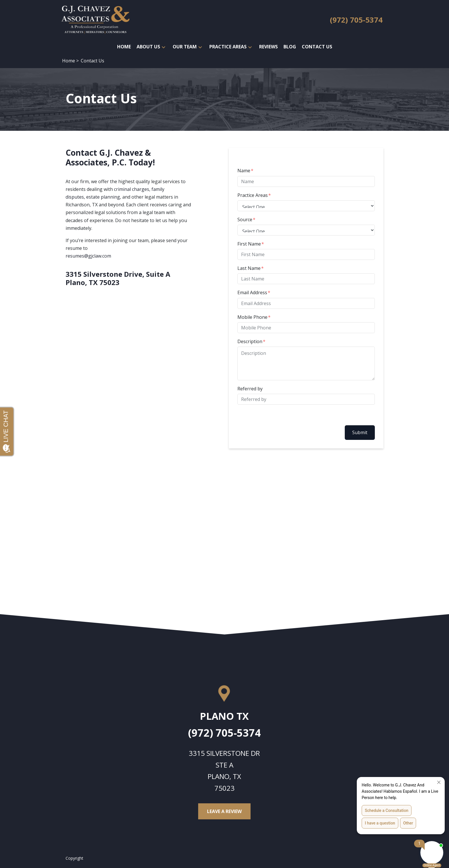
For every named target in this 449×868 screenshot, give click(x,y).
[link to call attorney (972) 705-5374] (356, 20)
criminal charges (132, 189)
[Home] (124, 47)
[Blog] (290, 47)
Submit (360, 432)
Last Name (249, 268)
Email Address (252, 292)
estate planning (103, 197)
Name (244, 171)
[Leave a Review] (224, 811)
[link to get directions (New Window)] (224, 718)
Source (245, 220)
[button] (164, 47)
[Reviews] (268, 47)
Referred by (250, 389)
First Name (249, 244)
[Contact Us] (317, 47)
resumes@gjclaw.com (88, 256)
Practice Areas (253, 195)
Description (250, 341)
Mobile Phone (252, 317)
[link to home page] (95, 19)
